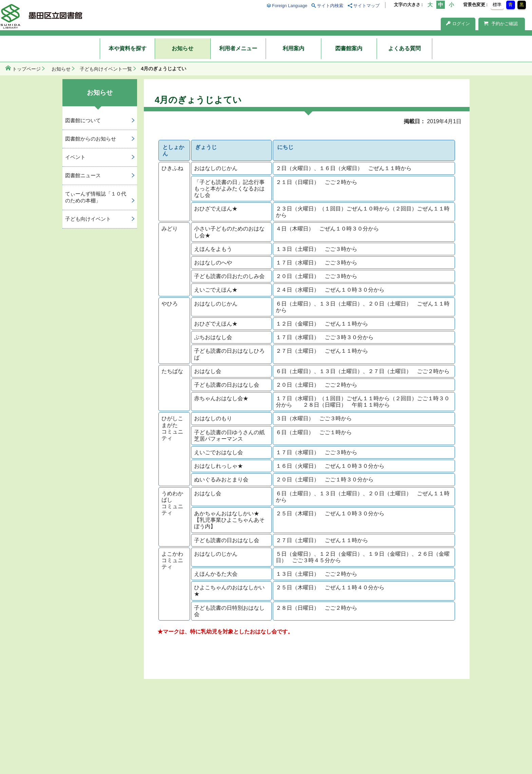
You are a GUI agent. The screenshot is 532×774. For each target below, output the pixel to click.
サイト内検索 (330, 6)
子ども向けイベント (88, 219)
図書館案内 (349, 48)
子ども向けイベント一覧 (106, 69)
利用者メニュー (238, 48)
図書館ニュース (83, 175)
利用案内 (293, 48)
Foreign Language (290, 6)
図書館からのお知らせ (91, 139)
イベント (75, 157)
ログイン (458, 24)
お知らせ (183, 48)
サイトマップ (366, 6)
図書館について (83, 120)
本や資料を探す (128, 48)
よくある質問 (404, 48)
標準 (497, 5)
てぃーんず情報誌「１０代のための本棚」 (96, 197)
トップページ (26, 69)
